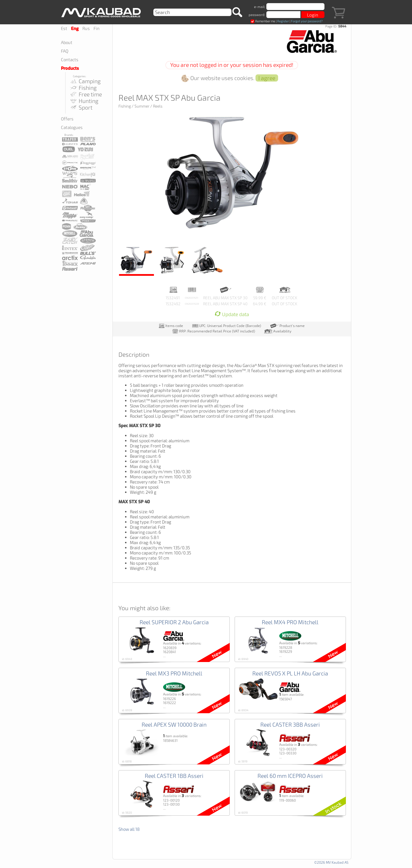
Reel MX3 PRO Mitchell (174, 673)
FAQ (65, 51)
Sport (81, 107)
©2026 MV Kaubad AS (331, 862)
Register (283, 21)
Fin (97, 28)
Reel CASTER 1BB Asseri (174, 776)
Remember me (263, 21)
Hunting (84, 101)
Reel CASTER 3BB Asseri (290, 725)
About (67, 42)
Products (70, 68)
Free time (86, 94)
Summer (142, 106)
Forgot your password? (307, 21)
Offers (67, 119)
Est (64, 28)
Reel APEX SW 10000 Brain (174, 725)
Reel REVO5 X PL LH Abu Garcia (290, 673)
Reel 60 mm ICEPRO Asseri (290, 776)
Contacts (70, 60)
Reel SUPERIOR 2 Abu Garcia (174, 622)
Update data (232, 314)
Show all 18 (129, 829)
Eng (75, 29)
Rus (86, 28)
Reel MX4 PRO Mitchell (290, 622)
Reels (158, 106)
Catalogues (72, 127)
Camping (85, 81)
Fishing (83, 88)
